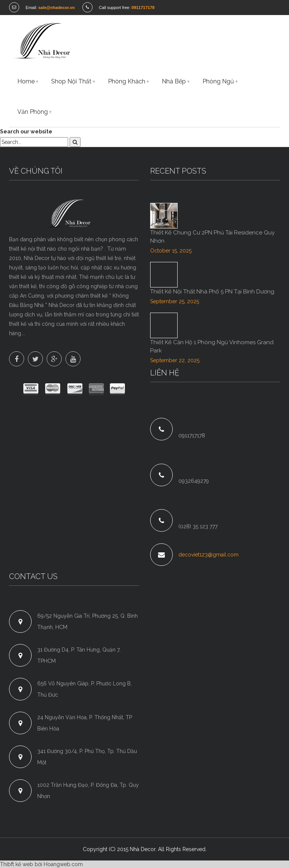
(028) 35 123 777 (198, 526)
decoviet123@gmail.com (208, 555)
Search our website (26, 132)
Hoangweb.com (63, 864)
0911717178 (192, 436)
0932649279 (194, 481)
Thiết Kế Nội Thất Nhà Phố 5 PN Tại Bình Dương (212, 292)
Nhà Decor (143, 849)
